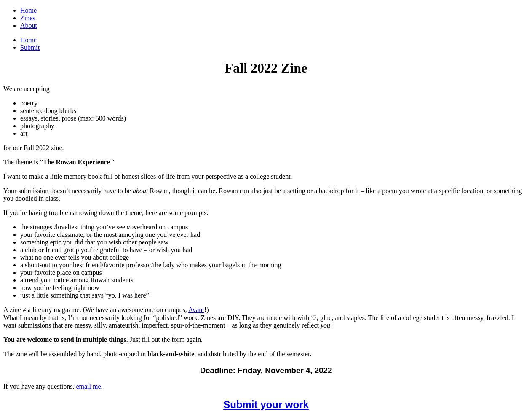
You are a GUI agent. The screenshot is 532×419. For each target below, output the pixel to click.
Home (28, 10)
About (29, 26)
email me (88, 386)
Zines (28, 18)
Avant (196, 310)
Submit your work (266, 404)
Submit (30, 47)
